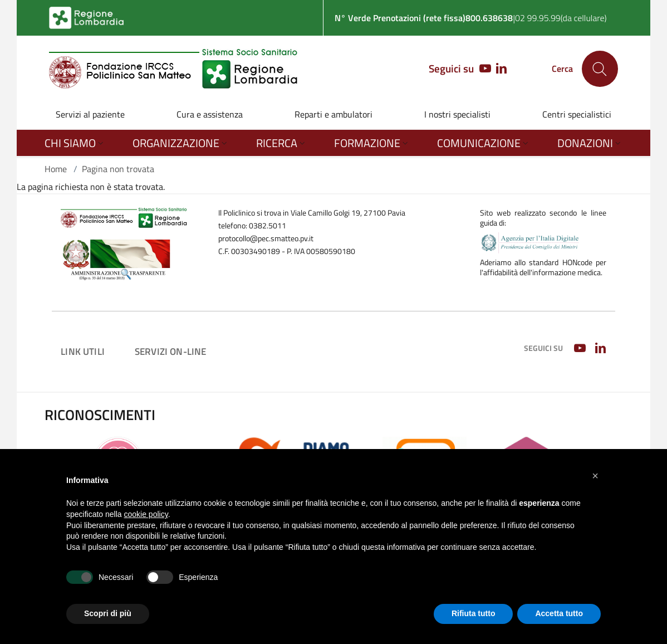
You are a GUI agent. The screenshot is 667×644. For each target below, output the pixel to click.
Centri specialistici (577, 114)
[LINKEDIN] (501, 69)
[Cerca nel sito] (600, 69)
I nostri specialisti (457, 114)
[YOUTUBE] (482, 69)
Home (56, 169)
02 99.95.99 (538, 18)
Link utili (83, 351)
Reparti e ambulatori (333, 114)
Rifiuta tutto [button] (474, 613)
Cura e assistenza (210, 114)
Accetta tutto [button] (559, 613)
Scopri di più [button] (108, 613)
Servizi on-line (171, 351)
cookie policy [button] (146, 514)
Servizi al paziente (90, 114)
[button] (595, 476)
